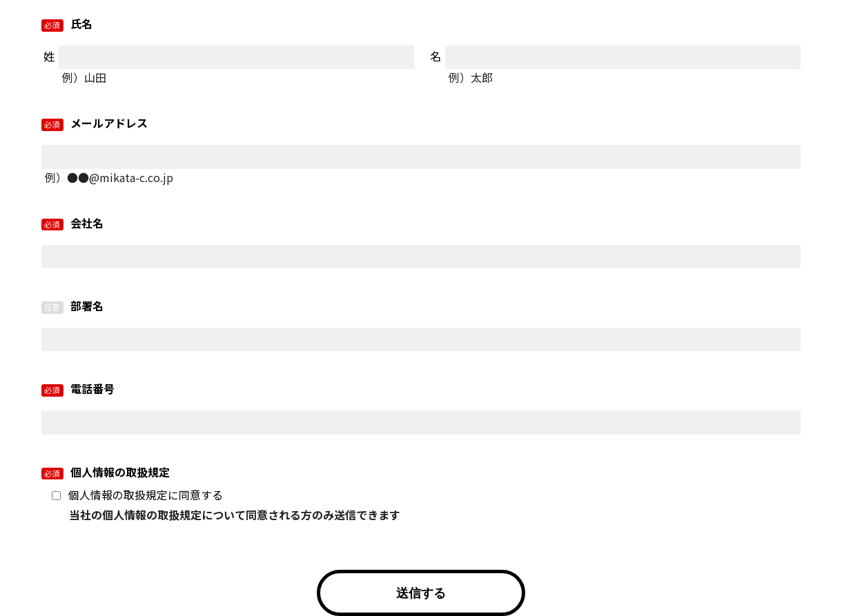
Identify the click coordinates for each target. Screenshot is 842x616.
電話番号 (91, 388)
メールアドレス (108, 123)
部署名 (86, 306)
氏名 (80, 23)
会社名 (86, 223)
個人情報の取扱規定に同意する (146, 495)
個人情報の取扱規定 (119, 472)
